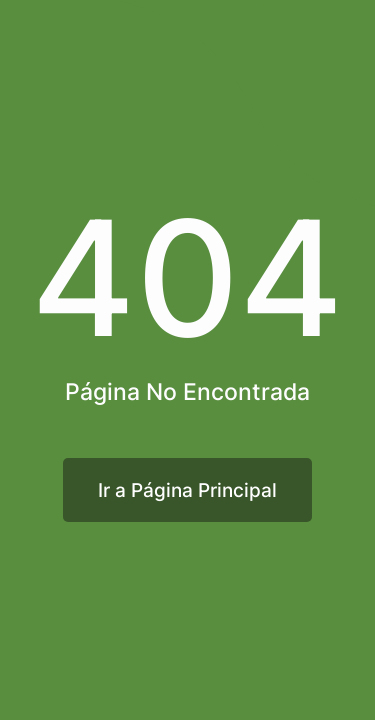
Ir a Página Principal (187, 490)
